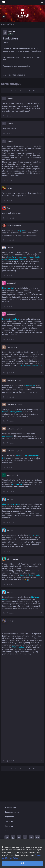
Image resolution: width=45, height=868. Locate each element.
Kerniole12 (11, 248)
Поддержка (9, 817)
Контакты (9, 821)
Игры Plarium (10, 807)
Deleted (12, 32)
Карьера (8, 831)
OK (22, 863)
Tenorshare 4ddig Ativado (30, 575)
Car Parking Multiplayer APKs (21, 411)
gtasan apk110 (12, 475)
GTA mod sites (29, 385)
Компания (9, 826)
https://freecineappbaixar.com (30, 366)
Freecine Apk (12, 347)
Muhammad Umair (14, 380)
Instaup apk (11, 283)
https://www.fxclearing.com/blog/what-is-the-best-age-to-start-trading (21, 258)
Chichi (9, 208)
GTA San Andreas (18, 647)
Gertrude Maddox (14, 226)
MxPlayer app (33, 535)
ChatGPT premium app (11, 504)
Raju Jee (10, 499)
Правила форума (12, 812)
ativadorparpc (12, 559)
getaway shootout (22, 231)
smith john (11, 621)
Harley (9, 188)
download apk (8, 436)
